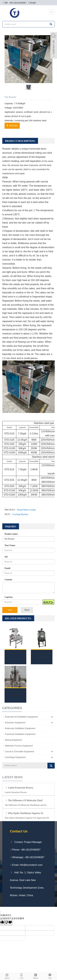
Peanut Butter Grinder (26, 510)
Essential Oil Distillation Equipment (21, 717)
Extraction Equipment (15, 723)
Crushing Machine (15, 653)
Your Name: (10, 545)
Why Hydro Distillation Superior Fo (24, 813)
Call (21, 976)
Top (50, 976)
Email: (8, 568)
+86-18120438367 (17, 3)
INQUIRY (12, 126)
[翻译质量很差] (8, 923)
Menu (36, 976)
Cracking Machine (20, 514)
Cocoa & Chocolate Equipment (20, 751)
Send (10, 610)
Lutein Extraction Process (19, 788)
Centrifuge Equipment (15, 757)
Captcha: (9, 597)
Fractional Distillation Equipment (20, 734)
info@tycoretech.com (31, 865)
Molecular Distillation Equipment (20, 728)
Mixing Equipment (13, 740)
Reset (27, 610)
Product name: (11, 534)
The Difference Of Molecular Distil (24, 800)
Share (7, 976)
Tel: (6, 557)
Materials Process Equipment (19, 746)
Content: (9, 580)
